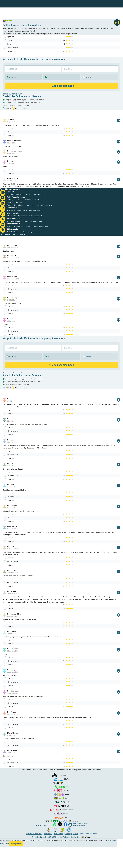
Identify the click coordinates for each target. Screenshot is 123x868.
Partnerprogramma (72, 834)
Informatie (4, 845)
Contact (3, 848)
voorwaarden (34, 834)
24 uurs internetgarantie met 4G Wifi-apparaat (23, 102)
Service (3, 843)
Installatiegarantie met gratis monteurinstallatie (25, 221)
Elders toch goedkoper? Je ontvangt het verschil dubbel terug (30, 205)
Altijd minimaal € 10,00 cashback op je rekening (25, 194)
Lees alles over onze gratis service (12, 234)
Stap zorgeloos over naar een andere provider (24, 210)
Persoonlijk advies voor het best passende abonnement (27, 226)
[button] (1, 18)
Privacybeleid (48, 834)
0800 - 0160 (44, 825)
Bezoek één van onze (80, 825)
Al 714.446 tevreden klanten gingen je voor (23, 232)
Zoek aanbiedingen (10, 865)
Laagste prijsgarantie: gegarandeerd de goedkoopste (25, 100)
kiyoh (49, 821)
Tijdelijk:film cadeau (16, 108)
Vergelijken (4, 840)
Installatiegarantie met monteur (17, 105)
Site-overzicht (59, 834)
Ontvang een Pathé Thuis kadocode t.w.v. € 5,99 (25, 200)
